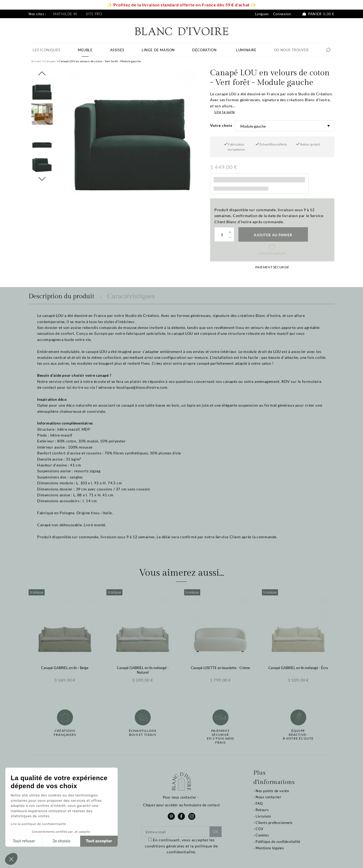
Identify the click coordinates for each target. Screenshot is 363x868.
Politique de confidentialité (278, 842)
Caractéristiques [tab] (131, 296)
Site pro (94, 14)
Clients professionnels (274, 823)
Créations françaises (65, 733)
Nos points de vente (272, 791)
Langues (262, 14)
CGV (260, 829)
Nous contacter (268, 797)
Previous (42, 73)
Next (42, 179)
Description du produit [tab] (61, 296)
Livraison (263, 816)
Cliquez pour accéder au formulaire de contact (181, 805)
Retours (262, 810)
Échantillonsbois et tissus (143, 733)
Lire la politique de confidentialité (38, 824)
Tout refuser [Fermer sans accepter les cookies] (24, 841)
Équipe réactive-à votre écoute (298, 735)
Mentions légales (270, 848)
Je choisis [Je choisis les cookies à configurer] (61, 841)
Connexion (282, 14)
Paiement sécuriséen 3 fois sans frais (221, 737)
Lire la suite (225, 112)
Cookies (262, 835)
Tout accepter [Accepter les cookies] (99, 841)
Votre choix (221, 125)
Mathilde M (65, 14)
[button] (11, 859)
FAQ (259, 803)
